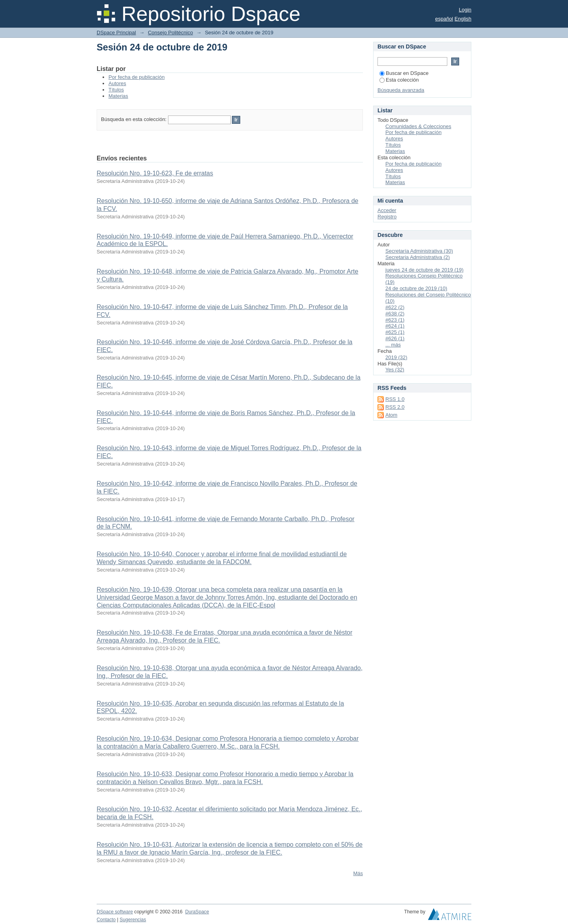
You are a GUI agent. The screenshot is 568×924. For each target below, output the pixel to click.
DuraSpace (197, 912)
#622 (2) (395, 307)
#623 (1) (395, 320)
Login (465, 10)
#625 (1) (395, 332)
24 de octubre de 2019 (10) (416, 288)
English (463, 19)
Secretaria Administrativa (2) (418, 257)
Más (358, 873)
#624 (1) (395, 326)
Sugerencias (133, 920)
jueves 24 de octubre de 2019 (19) (424, 270)
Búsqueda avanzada (401, 90)
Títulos (116, 90)
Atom (391, 415)
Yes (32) (395, 370)
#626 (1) (395, 338)
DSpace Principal (116, 33)
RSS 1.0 (395, 399)
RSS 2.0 (395, 407)
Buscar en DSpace (404, 73)
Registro (387, 217)
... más (393, 345)
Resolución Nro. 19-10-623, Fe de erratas (155, 173)
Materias (118, 96)
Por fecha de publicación (136, 77)
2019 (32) (396, 357)
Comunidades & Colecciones (418, 126)
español (444, 19)
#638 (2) (395, 314)
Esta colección (399, 80)
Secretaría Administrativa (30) (419, 251)
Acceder (387, 210)
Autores (117, 83)
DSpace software (115, 912)
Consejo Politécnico (170, 33)
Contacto (106, 920)
